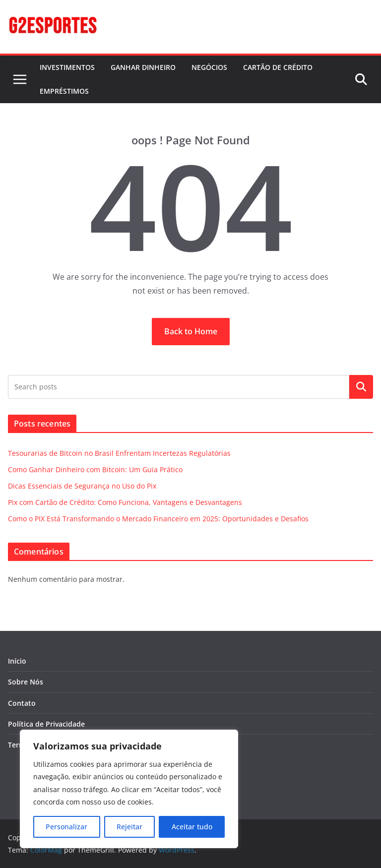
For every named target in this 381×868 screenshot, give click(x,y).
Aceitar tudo (192, 827)
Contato (22, 703)
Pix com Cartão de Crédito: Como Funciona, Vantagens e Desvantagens (125, 502)
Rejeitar (129, 827)
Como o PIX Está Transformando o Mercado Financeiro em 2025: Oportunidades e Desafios (158, 519)
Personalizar (66, 827)
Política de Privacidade (46, 724)
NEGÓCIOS (209, 67)
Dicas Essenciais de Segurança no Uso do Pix (82, 486)
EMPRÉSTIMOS (64, 91)
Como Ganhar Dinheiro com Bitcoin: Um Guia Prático (95, 469)
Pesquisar (361, 387)
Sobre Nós (26, 682)
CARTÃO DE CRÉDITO (278, 67)
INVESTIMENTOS (67, 67)
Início (17, 661)
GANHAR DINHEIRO (143, 67)
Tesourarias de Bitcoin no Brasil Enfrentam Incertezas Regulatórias (119, 453)
